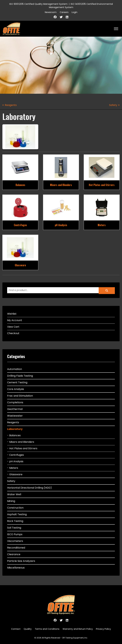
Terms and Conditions (47, 629)
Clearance (14, 554)
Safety (113, 105)
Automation (15, 369)
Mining (11, 501)
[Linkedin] (67, 17)
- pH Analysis (15, 461)
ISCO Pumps (15, 534)
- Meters (13, 468)
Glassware (20, 265)
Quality (28, 629)
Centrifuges (20, 225)
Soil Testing (14, 528)
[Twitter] (61, 17)
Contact (16, 629)
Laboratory (15, 429)
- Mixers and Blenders (21, 442)
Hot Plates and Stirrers (102, 185)
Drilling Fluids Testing (20, 376)
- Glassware (15, 474)
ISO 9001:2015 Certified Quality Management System (38, 4)
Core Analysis (16, 389)
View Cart (13, 327)
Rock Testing (15, 521)
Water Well (14, 494)
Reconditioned (16, 548)
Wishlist (12, 314)
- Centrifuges (15, 455)
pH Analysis (61, 225)
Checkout (13, 333)
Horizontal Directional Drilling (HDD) (29, 488)
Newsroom (51, 12)
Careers (64, 12)
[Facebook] (55, 17)
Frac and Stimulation (20, 396)
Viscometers (15, 541)
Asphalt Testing (17, 514)
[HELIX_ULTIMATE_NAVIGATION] (116, 29)
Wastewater (15, 416)
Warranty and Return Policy (78, 629)
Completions (15, 402)
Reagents (11, 105)
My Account (15, 320)
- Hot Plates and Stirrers (22, 448)
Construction (15, 508)
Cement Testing (17, 382)
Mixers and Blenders (61, 185)
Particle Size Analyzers (21, 561)
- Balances (14, 435)
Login (75, 12)
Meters (102, 225)
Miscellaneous (16, 568)
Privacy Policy (103, 629)
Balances (20, 185)
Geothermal (15, 409)
